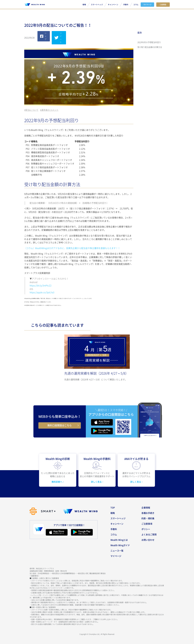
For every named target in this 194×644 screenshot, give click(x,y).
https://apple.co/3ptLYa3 (42, 292)
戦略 (84, 5)
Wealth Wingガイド (120, 545)
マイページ (147, 5)
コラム (136, 5)
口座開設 (163, 5)
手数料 (126, 5)
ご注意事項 (147, 524)
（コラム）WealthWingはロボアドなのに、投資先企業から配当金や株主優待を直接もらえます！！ (72, 248)
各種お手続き (148, 513)
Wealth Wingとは (119, 540)
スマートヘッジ (97, 5)
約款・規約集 (148, 518)
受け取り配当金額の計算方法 (150, 47)
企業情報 (146, 508)
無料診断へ (57, 482)
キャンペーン (113, 5)
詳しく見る (97, 482)
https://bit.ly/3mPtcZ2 (41, 286)
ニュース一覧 (117, 551)
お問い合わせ (148, 540)
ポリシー (146, 529)
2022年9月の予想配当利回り (149, 42)
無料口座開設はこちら (60, 425)
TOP (113, 508)
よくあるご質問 (149, 535)
